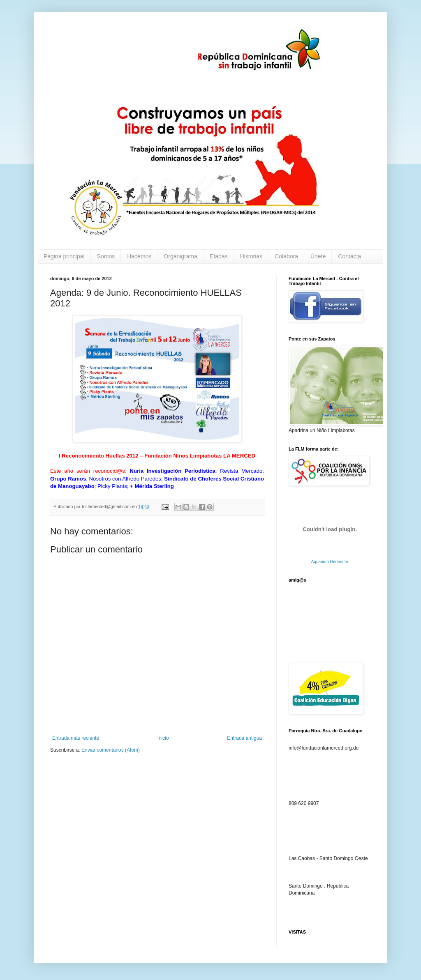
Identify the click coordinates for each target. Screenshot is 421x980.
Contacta (349, 256)
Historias (251, 256)
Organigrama (180, 256)
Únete (318, 256)
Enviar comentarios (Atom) (111, 750)
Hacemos (139, 256)
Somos (106, 256)
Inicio (163, 738)
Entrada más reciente (76, 738)
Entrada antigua (244, 738)
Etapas (219, 256)
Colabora (286, 256)
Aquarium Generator (330, 562)
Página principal (64, 256)
